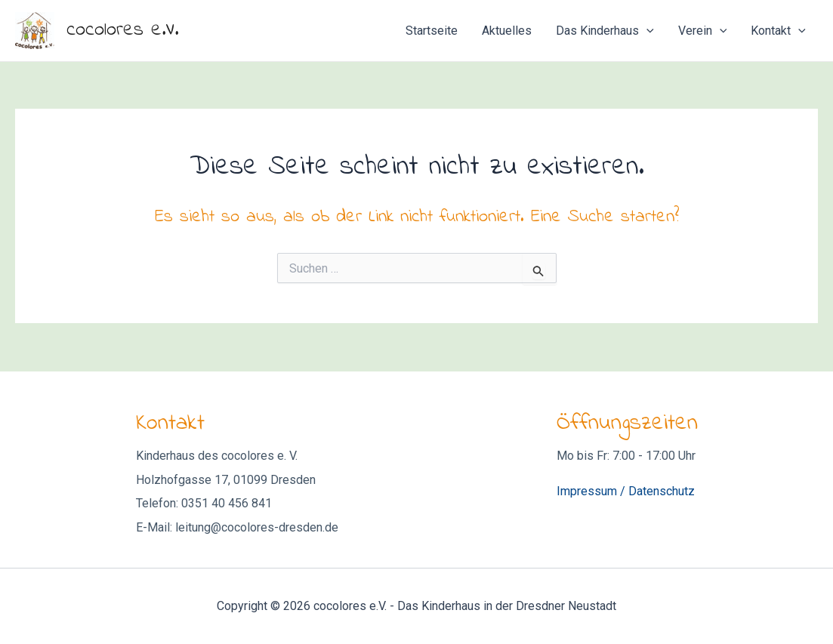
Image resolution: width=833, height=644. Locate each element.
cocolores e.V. (122, 30)
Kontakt (778, 31)
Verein (703, 31)
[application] (646, 31)
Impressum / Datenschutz (626, 491)
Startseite (432, 31)
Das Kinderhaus (605, 31)
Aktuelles (507, 31)
